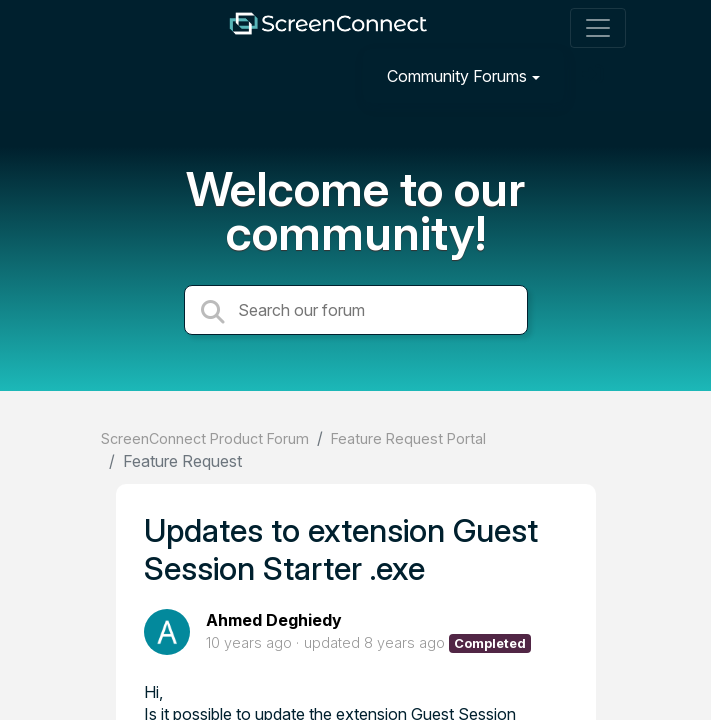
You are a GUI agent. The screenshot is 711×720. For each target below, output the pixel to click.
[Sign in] (595, 75)
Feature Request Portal (408, 438)
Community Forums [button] (457, 76)
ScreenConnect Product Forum (205, 438)
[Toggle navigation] (598, 28)
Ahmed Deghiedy (274, 620)
